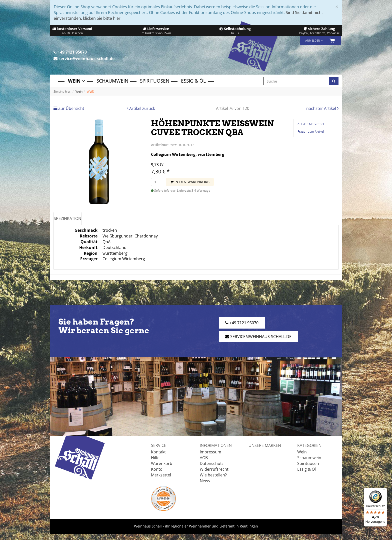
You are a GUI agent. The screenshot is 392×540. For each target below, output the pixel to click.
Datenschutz (212, 463)
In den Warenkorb (190, 182)
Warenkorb (162, 463)
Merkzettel (161, 475)
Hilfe (155, 458)
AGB (204, 458)
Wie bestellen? (213, 475)
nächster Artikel (322, 108)
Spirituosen (155, 81)
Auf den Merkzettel (311, 124)
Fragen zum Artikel (311, 131)
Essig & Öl (193, 81)
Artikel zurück (142, 108)
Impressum (210, 452)
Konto (157, 469)
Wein (76, 81)
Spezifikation (67, 218)
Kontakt (158, 452)
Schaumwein (112, 81)
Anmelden (314, 40)
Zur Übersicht (71, 108)
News (205, 481)
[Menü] (384, 491)
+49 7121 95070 (70, 52)
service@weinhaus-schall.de (84, 59)
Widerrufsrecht (214, 469)
